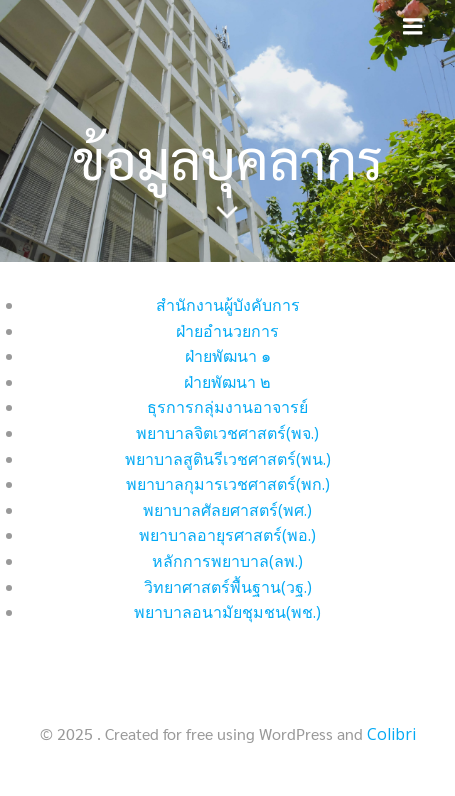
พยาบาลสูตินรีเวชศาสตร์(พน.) (228, 459)
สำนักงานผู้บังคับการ (228, 305)
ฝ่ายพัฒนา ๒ (227, 382)
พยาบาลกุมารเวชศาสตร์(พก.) (228, 484)
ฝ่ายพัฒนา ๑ (228, 356)
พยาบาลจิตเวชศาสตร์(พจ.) (227, 433)
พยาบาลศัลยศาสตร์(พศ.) (227, 510)
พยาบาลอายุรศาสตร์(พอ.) (227, 535)
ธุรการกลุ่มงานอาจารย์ (227, 407)
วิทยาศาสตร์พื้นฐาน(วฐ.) (228, 587)
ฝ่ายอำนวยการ (227, 331)
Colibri (391, 734)
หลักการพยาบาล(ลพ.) (227, 561)
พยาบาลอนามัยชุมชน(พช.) (227, 612)
